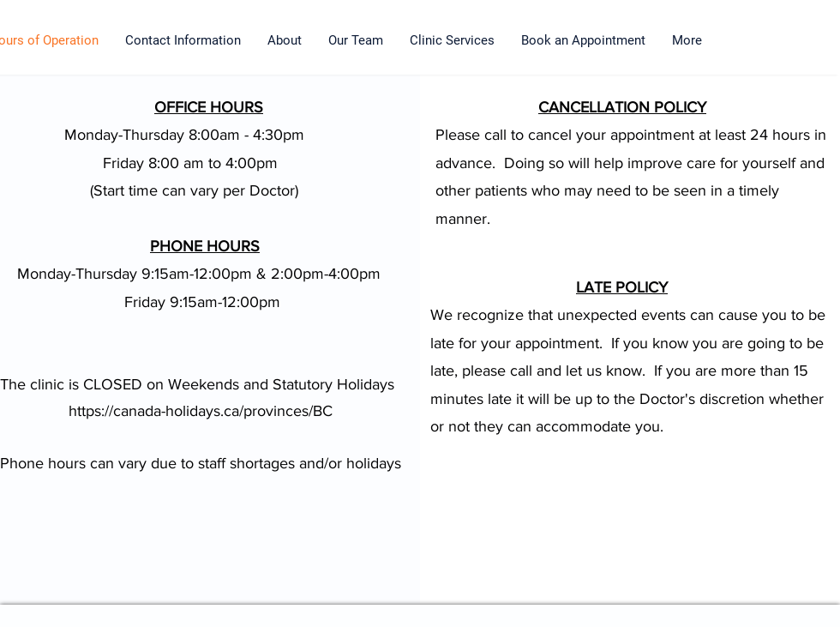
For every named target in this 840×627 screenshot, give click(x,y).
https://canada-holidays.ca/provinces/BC (201, 411)
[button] (453, 40)
